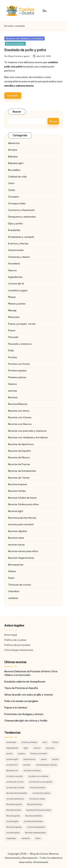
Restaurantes (16, 565)
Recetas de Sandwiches (22, 471)
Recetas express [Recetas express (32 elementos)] (14, 804)
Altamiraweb (41, 862)
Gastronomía (16, 250)
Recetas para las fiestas (22, 518)
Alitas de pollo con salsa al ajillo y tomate (28, 695)
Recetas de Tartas (19, 478)
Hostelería (14, 264)
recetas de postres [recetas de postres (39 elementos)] (41, 793)
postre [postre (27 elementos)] (9, 754)
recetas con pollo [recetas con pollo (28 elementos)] (15, 776)
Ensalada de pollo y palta (25, 50)
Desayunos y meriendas (22, 217)
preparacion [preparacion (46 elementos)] (29, 759)
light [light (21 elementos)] (26, 748)
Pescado (13, 337)
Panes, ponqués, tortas (22, 324)
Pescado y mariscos (20, 344)
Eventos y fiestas (18, 243)
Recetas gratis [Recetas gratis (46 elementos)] (13, 816)
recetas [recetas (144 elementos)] (27, 765)
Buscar (17, 112)
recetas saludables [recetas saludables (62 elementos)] (36, 827)
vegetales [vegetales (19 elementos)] (11, 838)
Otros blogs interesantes (19, 650)
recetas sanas (16, 545)
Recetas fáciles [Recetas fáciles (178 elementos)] (35, 804)
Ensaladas (14, 230)
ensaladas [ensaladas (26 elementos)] (11, 742)
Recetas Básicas (18, 404)
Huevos (12, 270)
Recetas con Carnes (20, 417)
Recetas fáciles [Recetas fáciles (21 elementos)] (14, 810)
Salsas (12, 571)
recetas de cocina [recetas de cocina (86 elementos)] (15, 782)
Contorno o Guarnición (21, 210)
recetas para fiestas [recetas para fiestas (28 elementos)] (33, 821)
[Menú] (44, 11)
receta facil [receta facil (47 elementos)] (12, 765)
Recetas (13, 397)
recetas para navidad (21, 524)
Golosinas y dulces (19, 257)
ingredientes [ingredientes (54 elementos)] (12, 748)
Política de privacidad (17, 645)
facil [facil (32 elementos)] (45, 742)
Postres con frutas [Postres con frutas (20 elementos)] (39, 754)
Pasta (12, 330)
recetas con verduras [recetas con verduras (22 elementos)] (38, 776)
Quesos (12, 384)
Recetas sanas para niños (23, 551)
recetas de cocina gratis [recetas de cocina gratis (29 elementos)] (41, 782)
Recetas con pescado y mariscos (27, 431)
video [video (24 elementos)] (38, 838)
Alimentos (14, 143)
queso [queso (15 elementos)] (44, 759)
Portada (9, 26)
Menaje (12, 310)
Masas (12, 297)
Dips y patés (15, 223)
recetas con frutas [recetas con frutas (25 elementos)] (32, 771)
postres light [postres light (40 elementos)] (12, 759)
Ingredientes (15, 277)
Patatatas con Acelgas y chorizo (24, 714)
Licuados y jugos (18, 290)
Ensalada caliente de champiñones (25, 682)
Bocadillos (14, 170)
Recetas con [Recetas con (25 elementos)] (12, 771)
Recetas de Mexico (19, 457)
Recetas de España (19, 451)
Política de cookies (15, 640)
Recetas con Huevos (20, 424)
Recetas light (16, 511)
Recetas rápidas (15, 44)
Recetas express (18, 484)
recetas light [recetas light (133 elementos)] (12, 821)
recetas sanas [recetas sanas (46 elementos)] (13, 833)
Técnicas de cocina (19, 585)
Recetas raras (16, 538)
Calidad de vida (17, 177)
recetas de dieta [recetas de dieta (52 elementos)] (37, 788)
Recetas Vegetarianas (21, 558)
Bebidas (13, 157)
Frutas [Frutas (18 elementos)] (55, 742)
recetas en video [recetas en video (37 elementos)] (37, 799)
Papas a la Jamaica (16, 708)
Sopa (11, 578)
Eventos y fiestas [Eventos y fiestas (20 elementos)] (29, 742)
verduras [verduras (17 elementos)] (26, 838)
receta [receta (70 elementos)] (55, 759)
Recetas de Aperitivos (21, 444)
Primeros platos (17, 377)
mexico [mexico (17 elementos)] (37, 748)
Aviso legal (11, 635)
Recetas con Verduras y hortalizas (24, 38)
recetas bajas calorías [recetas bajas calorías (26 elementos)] (46, 765)
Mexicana (14, 317)
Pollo (11, 350)
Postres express (17, 370)
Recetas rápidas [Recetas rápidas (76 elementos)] (14, 827)
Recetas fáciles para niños (23, 504)
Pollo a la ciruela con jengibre (21, 701)
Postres (13, 357)
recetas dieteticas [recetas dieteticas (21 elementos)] (15, 799)
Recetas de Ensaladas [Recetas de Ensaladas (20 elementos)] (17, 793)
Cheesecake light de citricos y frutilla (26, 721)
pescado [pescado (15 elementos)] (50, 748)
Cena (11, 183)
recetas (13, 391)
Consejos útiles (17, 203)
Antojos (13, 150)
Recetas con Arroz (19, 411)
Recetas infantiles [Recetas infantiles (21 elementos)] (34, 816)
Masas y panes (17, 304)
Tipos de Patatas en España (21, 688)
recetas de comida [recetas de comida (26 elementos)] (15, 788)
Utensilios (14, 591)
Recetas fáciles (17, 491)
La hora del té (16, 284)
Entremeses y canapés (21, 237)
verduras (13, 598)
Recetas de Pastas (19, 464)
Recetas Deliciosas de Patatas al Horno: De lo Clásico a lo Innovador (31, 673)
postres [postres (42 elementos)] (22, 754)
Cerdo (12, 190)
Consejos (13, 197)
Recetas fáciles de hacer (22, 498)
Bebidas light (16, 163)
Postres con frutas (19, 364)
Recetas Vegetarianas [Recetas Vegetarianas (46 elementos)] (35, 833)
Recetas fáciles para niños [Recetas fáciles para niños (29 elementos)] (39, 810)
